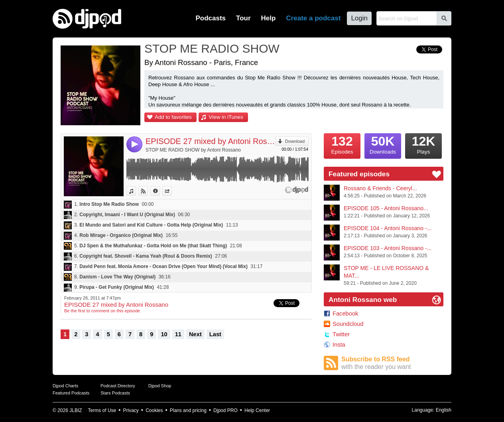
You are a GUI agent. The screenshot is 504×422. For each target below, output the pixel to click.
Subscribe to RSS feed (392, 363)
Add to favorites (173, 117)
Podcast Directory (118, 386)
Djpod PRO (225, 410)
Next (195, 334)
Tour (243, 18)
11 (178, 334)
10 (164, 334)
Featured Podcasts (71, 393)
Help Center (257, 410)
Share (172, 191)
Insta (339, 345)
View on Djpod (148, 191)
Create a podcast (313, 18)
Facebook (345, 314)
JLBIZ (76, 410)
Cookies (154, 410)
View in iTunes (226, 117)
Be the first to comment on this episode (102, 311)
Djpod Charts (65, 386)
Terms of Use (102, 410)
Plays (423, 144)
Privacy (131, 410)
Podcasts (211, 18)
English (444, 410)
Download (295, 141)
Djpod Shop (160, 386)
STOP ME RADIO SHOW (212, 48)
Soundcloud (348, 324)
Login (359, 18)
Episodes (342, 144)
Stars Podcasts (115, 393)
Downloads (383, 144)
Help (269, 18)
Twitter (341, 334)
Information (160, 191)
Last (215, 334)
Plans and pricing (188, 410)
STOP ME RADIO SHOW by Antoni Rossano (193, 150)
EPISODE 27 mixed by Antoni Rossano (210, 141)
